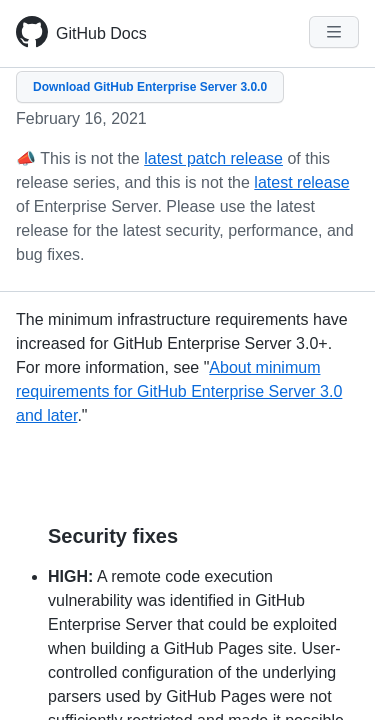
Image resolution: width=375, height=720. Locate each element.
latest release (301, 182)
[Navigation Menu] (334, 32)
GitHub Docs (101, 33)
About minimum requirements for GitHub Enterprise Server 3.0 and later (179, 391)
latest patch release (213, 158)
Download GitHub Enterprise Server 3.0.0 (150, 87)
